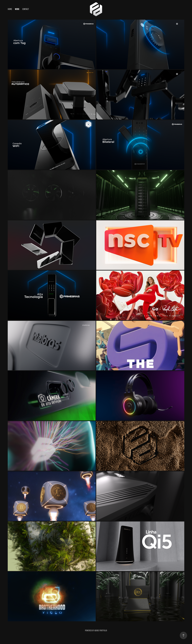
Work (17, 9)
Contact (26, 9)
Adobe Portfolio (101, 631)
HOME (10, 9)
